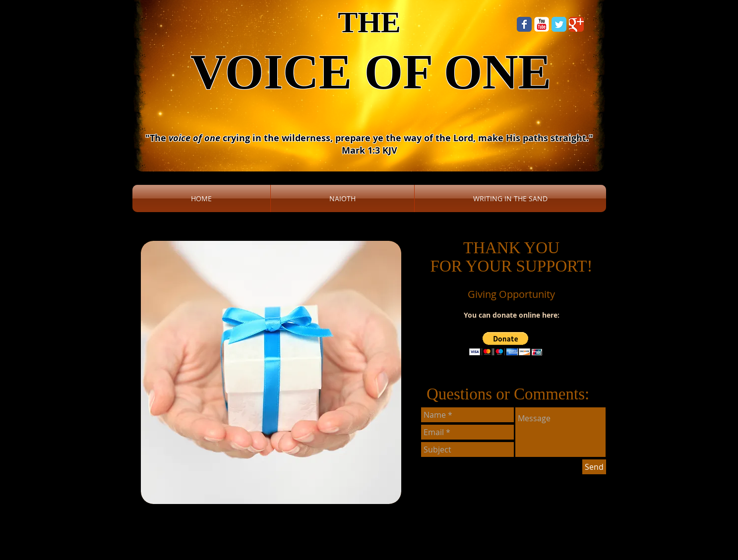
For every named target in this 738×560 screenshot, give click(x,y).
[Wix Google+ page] (576, 24)
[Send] (594, 467)
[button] (506, 344)
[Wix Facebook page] (524, 24)
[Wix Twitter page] (559, 24)
